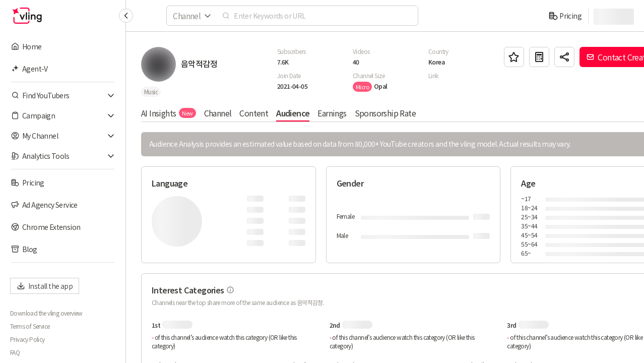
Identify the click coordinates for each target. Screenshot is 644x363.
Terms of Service (30, 326)
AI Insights (169, 113)
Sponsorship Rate (385, 113)
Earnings (332, 113)
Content (254, 113)
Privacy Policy (27, 339)
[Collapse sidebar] (126, 16)
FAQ (15, 352)
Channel (218, 113)
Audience (293, 113)
